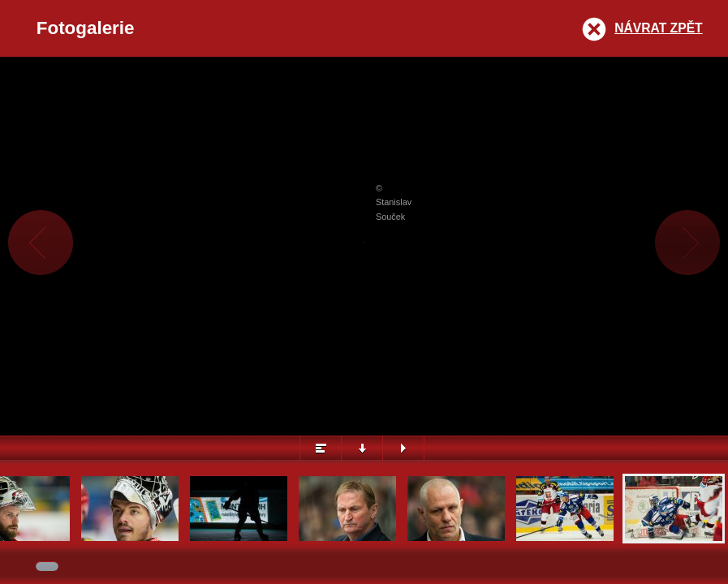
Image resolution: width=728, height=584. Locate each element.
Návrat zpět (658, 28)
